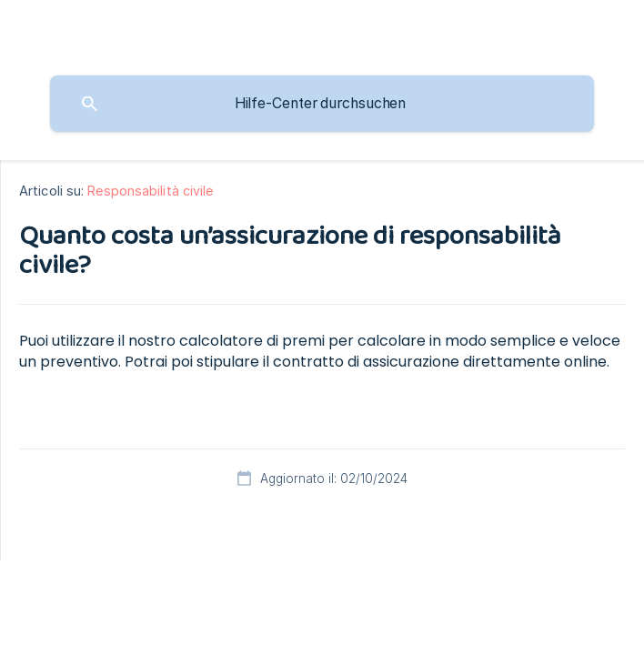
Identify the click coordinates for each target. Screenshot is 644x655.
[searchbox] (322, 104)
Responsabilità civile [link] (150, 191)
